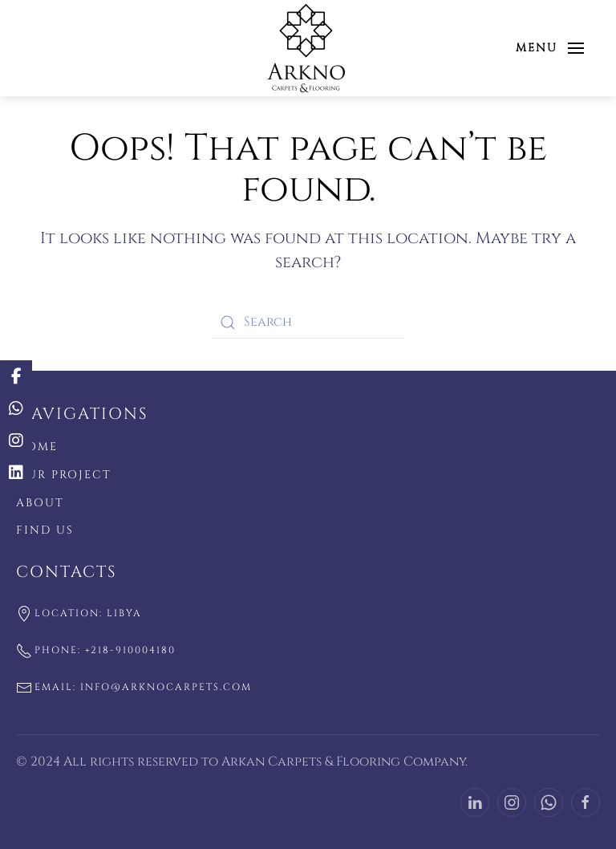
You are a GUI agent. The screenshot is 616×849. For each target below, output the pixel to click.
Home (37, 447)
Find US (45, 530)
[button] (550, 48)
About (40, 503)
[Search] (308, 323)
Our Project (64, 475)
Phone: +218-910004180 (96, 651)
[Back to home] (308, 48)
